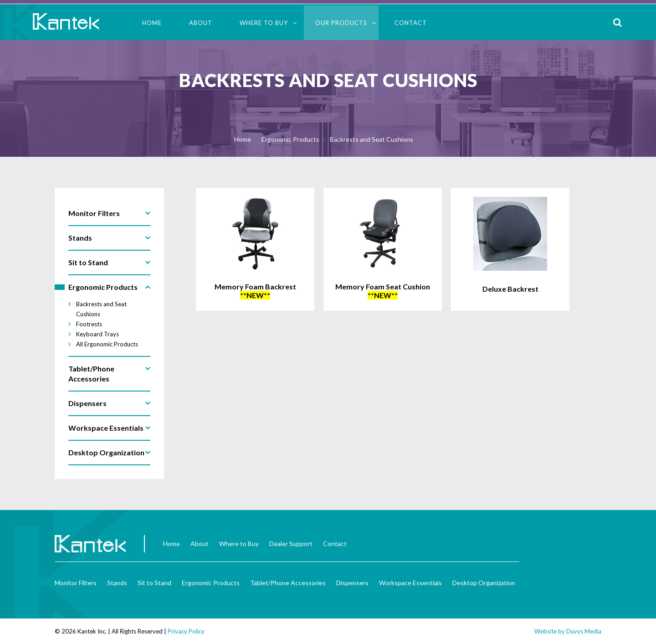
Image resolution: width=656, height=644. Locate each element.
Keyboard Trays (97, 334)
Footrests (89, 324)
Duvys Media (584, 631)
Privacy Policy (186, 631)
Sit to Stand (154, 583)
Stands (117, 583)
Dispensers (352, 583)
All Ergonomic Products (107, 344)
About (201, 23)
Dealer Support (291, 544)
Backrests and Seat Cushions (372, 139)
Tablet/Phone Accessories (288, 583)
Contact (411, 23)
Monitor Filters (76, 583)
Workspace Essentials (410, 583)
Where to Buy (264, 23)
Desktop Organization (484, 583)
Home (152, 23)
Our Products (341, 23)
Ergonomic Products (290, 139)
